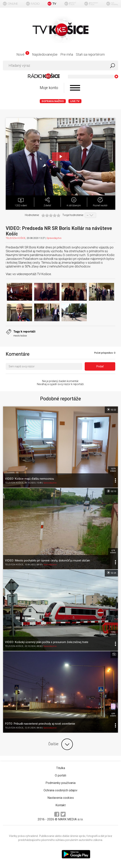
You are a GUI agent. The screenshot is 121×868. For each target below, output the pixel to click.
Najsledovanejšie (45, 54)
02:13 (111, 491)
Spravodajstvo (54, 238)
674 (113, 552)
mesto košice (20, 336)
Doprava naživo (53, 101)
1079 (113, 470)
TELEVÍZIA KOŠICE (16, 238)
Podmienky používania (61, 783)
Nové (23, 54)
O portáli (61, 775)
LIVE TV (75, 101)
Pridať (100, 366)
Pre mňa (67, 54)
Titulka (61, 768)
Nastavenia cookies (61, 798)
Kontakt (61, 805)
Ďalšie (61, 744)
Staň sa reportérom (90, 54)
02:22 (111, 410)
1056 (113, 633)
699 (113, 715)
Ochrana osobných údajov (61, 790)
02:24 (111, 573)
